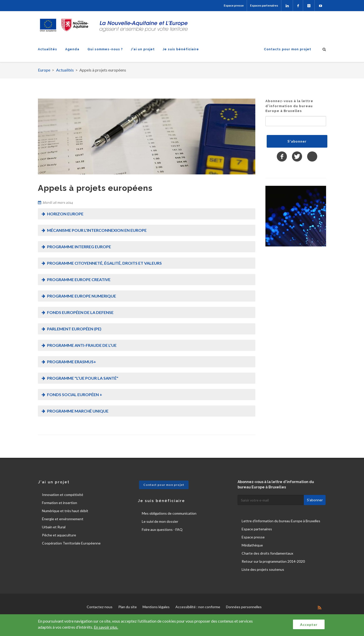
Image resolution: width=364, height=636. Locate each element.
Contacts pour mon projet (288, 49)
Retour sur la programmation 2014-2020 (273, 561)
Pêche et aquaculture (59, 535)
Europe (44, 70)
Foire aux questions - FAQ (162, 529)
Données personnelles (244, 607)
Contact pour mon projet (164, 485)
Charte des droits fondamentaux (267, 553)
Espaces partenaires (264, 5)
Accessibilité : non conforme (198, 607)
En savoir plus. (106, 627)
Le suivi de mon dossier (160, 521)
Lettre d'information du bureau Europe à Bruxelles (281, 521)
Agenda (72, 49)
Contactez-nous (100, 607)
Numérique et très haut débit (65, 511)
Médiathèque (252, 545)
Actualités (48, 49)
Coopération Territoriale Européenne (71, 543)
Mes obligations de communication (169, 513)
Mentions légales (156, 607)
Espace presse (234, 5)
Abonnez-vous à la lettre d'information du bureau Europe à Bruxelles (289, 106)
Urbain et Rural (54, 527)
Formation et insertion (60, 503)
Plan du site (128, 607)
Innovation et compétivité (63, 495)
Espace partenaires (257, 529)
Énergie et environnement (63, 519)
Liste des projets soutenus (263, 569)
